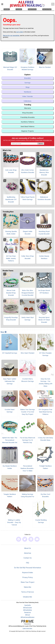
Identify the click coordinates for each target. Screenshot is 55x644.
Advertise (28, 553)
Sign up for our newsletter (11, 36)
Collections (27, 101)
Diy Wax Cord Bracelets (45, 495)
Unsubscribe (27, 597)
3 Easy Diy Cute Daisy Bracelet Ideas (45, 439)
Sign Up (41, 144)
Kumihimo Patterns (28, 122)
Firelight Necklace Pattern (45, 467)
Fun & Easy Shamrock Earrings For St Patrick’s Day (27, 440)
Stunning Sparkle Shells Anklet (11, 233)
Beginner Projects (28, 131)
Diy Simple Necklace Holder (10, 467)
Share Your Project (28, 582)
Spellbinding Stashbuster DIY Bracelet (11, 199)
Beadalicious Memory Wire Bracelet (44, 172)
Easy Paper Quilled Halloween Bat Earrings (10, 381)
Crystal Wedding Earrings (41, 521)
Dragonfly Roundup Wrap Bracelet (11, 319)
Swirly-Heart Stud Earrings (27, 319)
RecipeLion (28, 612)
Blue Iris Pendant (45, 67)
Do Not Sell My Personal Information (28, 568)
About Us (27, 548)
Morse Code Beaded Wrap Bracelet (11, 293)
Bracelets (28, 78)
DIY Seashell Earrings (10, 353)
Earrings (27, 83)
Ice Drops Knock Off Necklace (44, 292)
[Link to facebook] (19, 539)
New (4, 332)
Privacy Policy (39, 140)
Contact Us (28, 558)
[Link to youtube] (37, 539)
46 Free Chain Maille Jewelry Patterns (11, 258)
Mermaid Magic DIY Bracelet (10, 68)
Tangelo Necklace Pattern (10, 495)
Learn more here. (27, 628)
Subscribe (27, 587)
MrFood (28, 615)
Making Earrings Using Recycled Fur (28, 495)
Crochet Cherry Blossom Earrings (28, 380)
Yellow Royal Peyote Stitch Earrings (27, 198)
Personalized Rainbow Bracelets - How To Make (27, 468)
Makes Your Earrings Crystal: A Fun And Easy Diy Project (28, 412)
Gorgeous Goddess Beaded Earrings (27, 68)
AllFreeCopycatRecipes (28, 617)
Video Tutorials (27, 96)
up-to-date (20, 32)
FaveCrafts (28, 605)
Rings (28, 87)
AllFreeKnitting (28, 610)
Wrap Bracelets (28, 113)
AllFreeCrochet (27, 608)
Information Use (47, 140)
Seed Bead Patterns (27, 126)
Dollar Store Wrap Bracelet (28, 257)
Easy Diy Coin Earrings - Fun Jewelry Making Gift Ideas (45, 382)
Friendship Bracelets (27, 117)
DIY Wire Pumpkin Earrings (45, 354)
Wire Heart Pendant (27, 353)
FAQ (27, 563)
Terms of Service (27, 592)
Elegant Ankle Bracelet (28, 233)
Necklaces (28, 92)
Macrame (27, 108)
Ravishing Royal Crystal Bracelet (44, 233)
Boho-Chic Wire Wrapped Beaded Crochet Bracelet (27, 293)
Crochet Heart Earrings (10, 411)
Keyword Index (28, 573)
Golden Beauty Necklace (44, 257)
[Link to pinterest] (31, 539)
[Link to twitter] (25, 539)
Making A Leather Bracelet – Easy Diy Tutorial (14, 522)
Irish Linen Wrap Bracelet (11, 171)
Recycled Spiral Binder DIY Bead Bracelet (44, 320)
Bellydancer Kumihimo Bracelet (44, 198)
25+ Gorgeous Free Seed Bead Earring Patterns (45, 412)
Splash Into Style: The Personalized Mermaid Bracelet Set (10, 440)
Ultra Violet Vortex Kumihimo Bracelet (28, 171)
